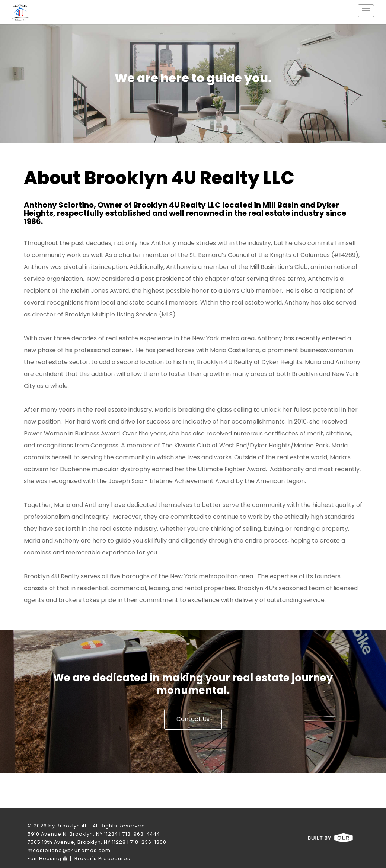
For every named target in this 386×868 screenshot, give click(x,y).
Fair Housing (47, 859)
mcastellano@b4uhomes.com (69, 850)
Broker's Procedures (102, 859)
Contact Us (193, 719)
